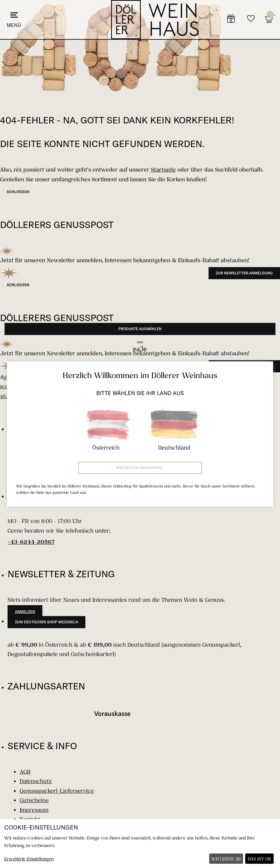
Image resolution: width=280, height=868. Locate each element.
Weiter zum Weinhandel (140, 468)
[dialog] (140, 844)
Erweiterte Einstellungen (29, 859)
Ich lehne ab (226, 859)
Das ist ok (260, 859)
